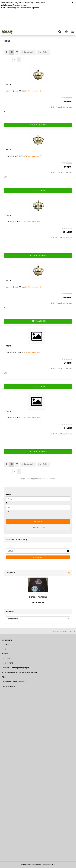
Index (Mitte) (7, 658)
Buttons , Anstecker (38, 597)
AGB (4, 677)
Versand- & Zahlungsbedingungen (16, 668)
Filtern (38, 522)
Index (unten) (7, 663)
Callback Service (8, 686)
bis (7, 503)
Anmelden (38, 557)
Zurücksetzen (38, 527)
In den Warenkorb (38, 125)
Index (4, 649)
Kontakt (5, 654)
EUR (8, 511)
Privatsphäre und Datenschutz (14, 682)
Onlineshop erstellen (29, 865)
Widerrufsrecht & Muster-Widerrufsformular (19, 672)
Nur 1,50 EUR (38, 603)
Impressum (7, 644)
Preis (9, 494)
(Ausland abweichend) (33, 91)
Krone (9, 84)
